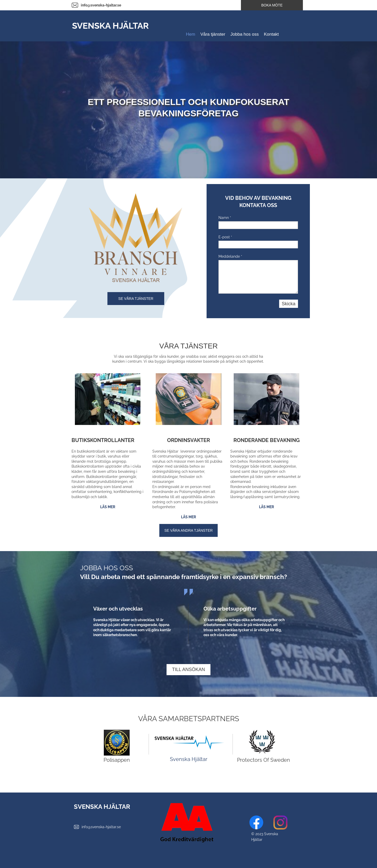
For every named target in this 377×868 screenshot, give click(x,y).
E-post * (225, 237)
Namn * (225, 218)
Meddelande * (230, 256)
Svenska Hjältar (189, 759)
